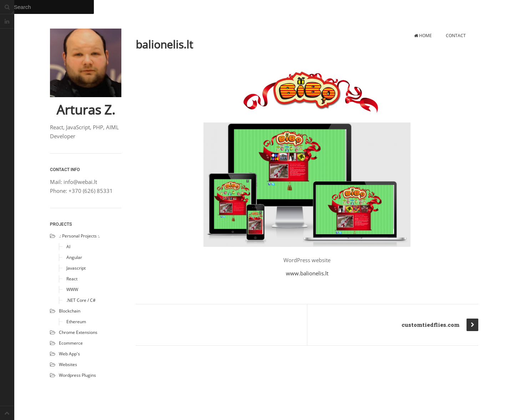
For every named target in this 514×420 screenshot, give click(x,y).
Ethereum (76, 322)
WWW (72, 289)
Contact (456, 36)
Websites (68, 364)
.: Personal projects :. (79, 236)
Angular (74, 257)
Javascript (76, 268)
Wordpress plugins (77, 375)
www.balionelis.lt (307, 273)
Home (423, 36)
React (72, 279)
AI (68, 247)
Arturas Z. (86, 110)
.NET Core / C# (81, 300)
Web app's (69, 354)
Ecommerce (71, 343)
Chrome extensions (78, 332)
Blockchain (70, 311)
